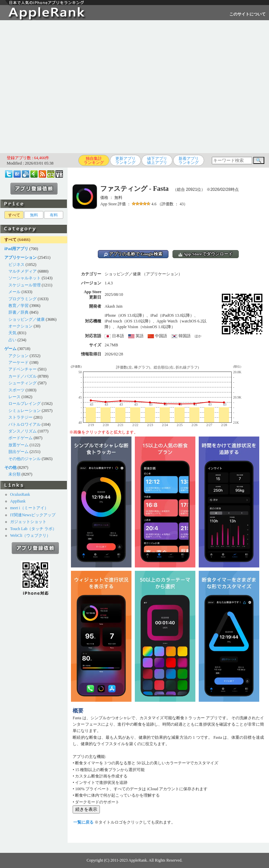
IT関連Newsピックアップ (33, 515)
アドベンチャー (23, 369)
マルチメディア (23, 271)
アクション (18, 356)
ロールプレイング (25, 404)
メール (14, 292)
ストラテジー (21, 417)
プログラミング (23, 299)
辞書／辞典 (18, 312)
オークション (21, 326)
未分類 (14, 474)
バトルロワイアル (25, 424)
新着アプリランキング (189, 161)
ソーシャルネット (25, 278)
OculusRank (20, 494)
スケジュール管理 (25, 285)
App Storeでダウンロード (206, 254)
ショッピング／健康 (27, 319)
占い (12, 340)
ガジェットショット (28, 522)
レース (14, 397)
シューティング (23, 383)
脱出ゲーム (18, 452)
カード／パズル (23, 376)
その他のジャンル (25, 459)
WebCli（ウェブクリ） (30, 535)
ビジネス (16, 265)
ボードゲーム (21, 438)
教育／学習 (18, 306)
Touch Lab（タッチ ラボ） (33, 529)
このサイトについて (247, 14)
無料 (34, 215)
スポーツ (16, 390)
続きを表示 (86, 809)
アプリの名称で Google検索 (133, 254)
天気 (12, 333)
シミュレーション (25, 411)
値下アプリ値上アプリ (157, 161)
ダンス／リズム (23, 431)
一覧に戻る (83, 822)
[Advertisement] (63, 87)
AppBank (18, 501)
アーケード (18, 362)
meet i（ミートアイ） (29, 508)
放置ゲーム (18, 445)
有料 (54, 215)
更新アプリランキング (125, 161)
